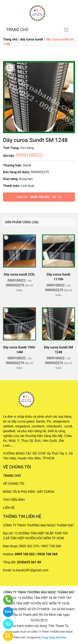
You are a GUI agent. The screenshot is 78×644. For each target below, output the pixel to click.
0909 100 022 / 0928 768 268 (36, 554)
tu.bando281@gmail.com (30, 570)
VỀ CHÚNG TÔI (14, 484)
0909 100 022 (40, 197)
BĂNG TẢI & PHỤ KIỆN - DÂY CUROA (29, 492)
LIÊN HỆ (9, 508)
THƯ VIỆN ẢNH (14, 500)
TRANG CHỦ (17, 30)
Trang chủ (10, 39)
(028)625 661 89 (29, 562)
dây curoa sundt (32, 39)
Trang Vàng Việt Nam (54, 637)
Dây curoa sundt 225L (20, 274)
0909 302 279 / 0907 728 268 (40, 546)
